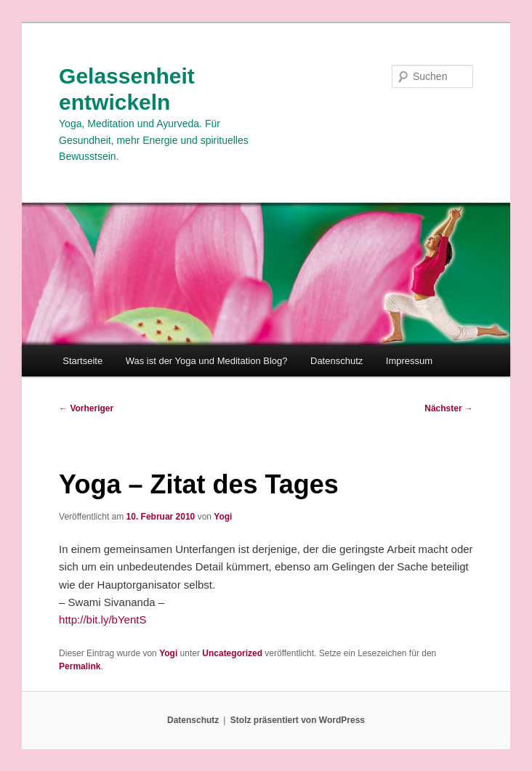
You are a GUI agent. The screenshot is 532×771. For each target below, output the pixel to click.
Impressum (409, 361)
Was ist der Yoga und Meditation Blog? (207, 361)
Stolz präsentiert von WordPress (298, 720)
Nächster (449, 408)
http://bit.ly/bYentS (102, 619)
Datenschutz (336, 361)
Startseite (82, 361)
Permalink (80, 666)
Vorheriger (86, 408)
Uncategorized (232, 653)
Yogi (223, 517)
